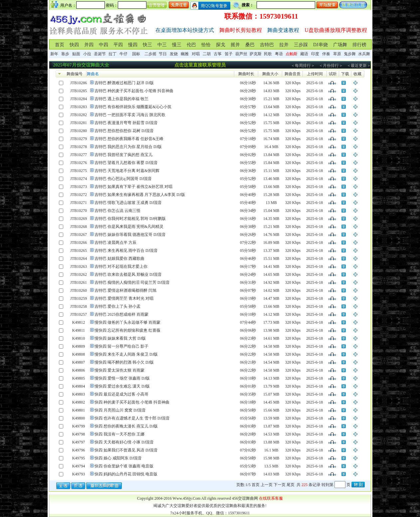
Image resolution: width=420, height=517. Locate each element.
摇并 (235, 45)
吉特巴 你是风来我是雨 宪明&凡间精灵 (129, 227)
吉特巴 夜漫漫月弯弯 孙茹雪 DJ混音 (126, 123)
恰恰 (206, 45)
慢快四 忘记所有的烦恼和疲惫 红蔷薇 (127, 330)
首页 (60, 45)
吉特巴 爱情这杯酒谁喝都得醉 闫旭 (125, 290)
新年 (54, 54)
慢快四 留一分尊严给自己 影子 (121, 346)
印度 (315, 54)
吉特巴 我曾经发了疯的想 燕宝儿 (123, 155)
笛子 (229, 54)
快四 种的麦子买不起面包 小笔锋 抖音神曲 (132, 402)
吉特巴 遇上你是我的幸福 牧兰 (121, 99)
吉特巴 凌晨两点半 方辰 (115, 243)
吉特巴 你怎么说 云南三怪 (117, 211)
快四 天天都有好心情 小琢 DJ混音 (124, 442)
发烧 (174, 54)
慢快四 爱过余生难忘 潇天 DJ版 (122, 386)
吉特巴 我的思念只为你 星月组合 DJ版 (128, 147)
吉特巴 (267, 45)
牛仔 (123, 54)
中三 (162, 45)
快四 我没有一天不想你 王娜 (119, 434)
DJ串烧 (320, 45)
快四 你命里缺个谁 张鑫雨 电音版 (124, 466)
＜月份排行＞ (331, 66)
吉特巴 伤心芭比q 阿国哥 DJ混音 (123, 179)
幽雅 (185, 54)
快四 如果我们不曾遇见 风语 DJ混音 (126, 450)
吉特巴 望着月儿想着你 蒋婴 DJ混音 (126, 163)
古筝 (218, 54)
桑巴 (250, 45)
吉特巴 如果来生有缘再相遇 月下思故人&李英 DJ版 (140, 195)
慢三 (177, 45)
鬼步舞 (350, 54)
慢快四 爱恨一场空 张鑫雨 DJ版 (122, 378)
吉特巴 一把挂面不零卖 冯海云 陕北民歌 (130, 115)
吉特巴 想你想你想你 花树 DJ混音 (124, 131)
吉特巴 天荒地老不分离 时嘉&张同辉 (127, 171)
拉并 (284, 45)
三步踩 (301, 45)
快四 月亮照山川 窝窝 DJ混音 (120, 410)
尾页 (291, 485)
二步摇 (150, 54)
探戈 (221, 45)
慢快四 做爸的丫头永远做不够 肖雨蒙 (127, 322)
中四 (104, 45)
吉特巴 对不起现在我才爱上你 (121, 266)
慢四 (133, 45)
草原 (337, 54)
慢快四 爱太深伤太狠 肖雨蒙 (119, 370)
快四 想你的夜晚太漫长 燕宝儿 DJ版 (126, 426)
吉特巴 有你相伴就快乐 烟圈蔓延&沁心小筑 (133, 107)
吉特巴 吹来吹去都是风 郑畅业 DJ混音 (128, 274)
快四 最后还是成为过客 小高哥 (121, 394)
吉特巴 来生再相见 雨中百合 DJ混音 (126, 251)
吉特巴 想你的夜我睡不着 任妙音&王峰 (129, 139)
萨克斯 (256, 54)
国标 (136, 54)
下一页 (280, 485)
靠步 (65, 54)
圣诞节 (100, 54)
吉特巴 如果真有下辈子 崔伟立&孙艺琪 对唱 (133, 187)
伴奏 (326, 54)
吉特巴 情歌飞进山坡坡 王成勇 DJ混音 (128, 203)
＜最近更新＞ (359, 66)
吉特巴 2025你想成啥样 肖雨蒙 (121, 314)
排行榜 (359, 45)
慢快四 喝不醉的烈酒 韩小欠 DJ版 (124, 362)
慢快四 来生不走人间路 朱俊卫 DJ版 (126, 354)
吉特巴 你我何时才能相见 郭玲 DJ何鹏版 (130, 219)
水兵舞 (364, 54)
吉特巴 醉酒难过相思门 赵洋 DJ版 (124, 83)
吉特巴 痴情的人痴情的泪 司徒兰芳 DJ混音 (132, 282)
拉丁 (112, 54)
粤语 (279, 54)
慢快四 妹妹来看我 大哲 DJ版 (120, 338)
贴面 (76, 54)
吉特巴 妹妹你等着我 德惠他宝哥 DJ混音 (130, 235)
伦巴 (191, 45)
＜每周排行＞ (303, 66)
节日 (163, 54)
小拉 (87, 54)
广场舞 (340, 45)
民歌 (268, 54)
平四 (118, 45)
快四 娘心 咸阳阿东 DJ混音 (118, 458)
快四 (74, 45)
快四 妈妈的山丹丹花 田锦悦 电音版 (126, 474)
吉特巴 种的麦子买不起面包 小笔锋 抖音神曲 (134, 91)
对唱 (196, 54)
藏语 (304, 54)
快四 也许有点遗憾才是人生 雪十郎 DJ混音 (132, 418)
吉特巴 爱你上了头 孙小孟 (117, 306)
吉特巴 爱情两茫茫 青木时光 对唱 (124, 298)
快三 (147, 45)
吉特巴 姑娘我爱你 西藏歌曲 (119, 258)
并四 (89, 45)
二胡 (207, 54)
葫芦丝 (241, 54)
